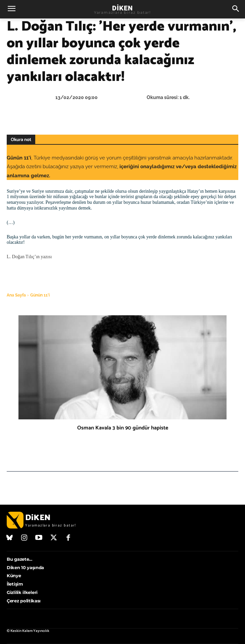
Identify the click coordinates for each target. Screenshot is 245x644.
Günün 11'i (40, 295)
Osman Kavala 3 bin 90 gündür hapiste (123, 428)
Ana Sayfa (16, 295)
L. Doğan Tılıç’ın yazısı (29, 257)
